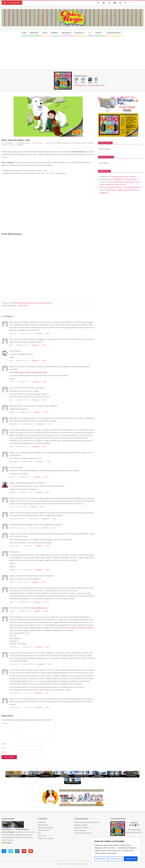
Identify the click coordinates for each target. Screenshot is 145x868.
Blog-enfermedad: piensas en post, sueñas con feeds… (33, 303)
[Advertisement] (72, 52)
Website (4, 752)
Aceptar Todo (131, 859)
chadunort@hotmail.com (40, 608)
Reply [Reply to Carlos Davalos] (47, 693)
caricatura (67, 143)
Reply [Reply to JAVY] (44, 400)
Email (4, 748)
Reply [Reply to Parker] (46, 412)
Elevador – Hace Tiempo (19, 306)
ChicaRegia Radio (80, 85)
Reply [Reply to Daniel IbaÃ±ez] (48, 647)
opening (90, 143)
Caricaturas (39, 143)
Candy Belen (9, 835)
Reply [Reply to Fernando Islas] (47, 570)
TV (7, 145)
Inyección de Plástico (82, 828)
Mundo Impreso (80, 830)
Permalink (39, 333)
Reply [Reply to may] (44, 345)
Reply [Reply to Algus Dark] (49, 461)
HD (82, 143)
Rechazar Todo (116, 859)
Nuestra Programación (96, 85)
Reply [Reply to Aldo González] (48, 707)
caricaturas (76, 143)
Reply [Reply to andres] (46, 477)
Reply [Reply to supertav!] (48, 333)
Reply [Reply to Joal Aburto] (50, 424)
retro (4, 145)
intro (85, 143)
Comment (5, 723)
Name (4, 744)
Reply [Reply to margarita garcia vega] (55, 519)
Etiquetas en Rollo (81, 825)
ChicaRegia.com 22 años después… (124, 177)
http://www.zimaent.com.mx (80, 628)
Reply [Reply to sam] (44, 361)
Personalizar (101, 859)
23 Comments (19, 145)
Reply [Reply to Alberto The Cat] (48, 546)
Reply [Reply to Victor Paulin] (50, 664)
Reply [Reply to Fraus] (45, 382)
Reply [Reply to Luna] (45, 447)
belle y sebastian (57, 143)
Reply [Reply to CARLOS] (46, 602)
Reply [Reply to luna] (42, 507)
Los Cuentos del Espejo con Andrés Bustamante (123, 187)
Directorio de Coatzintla (83, 833)
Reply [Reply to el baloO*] (48, 492)
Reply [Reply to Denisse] (45, 582)
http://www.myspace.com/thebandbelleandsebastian (28, 372)
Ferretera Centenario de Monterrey (87, 822)
